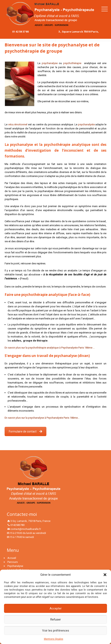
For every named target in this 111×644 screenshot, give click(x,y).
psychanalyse (50, 63)
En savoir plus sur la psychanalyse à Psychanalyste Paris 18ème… (42, 418)
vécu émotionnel (18, 124)
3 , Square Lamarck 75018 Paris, (79, 32)
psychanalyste (87, 124)
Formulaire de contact (25, 431)
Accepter (56, 608)
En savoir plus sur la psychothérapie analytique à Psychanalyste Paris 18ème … (50, 348)
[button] (105, 575)
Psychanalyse (15, 566)
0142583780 (17, 525)
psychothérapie (72, 63)
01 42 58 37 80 (20, 32)
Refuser (56, 619)
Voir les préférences (56, 631)
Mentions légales (54, 639)
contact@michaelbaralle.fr (26, 529)
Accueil (12, 558)
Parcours (13, 562)
